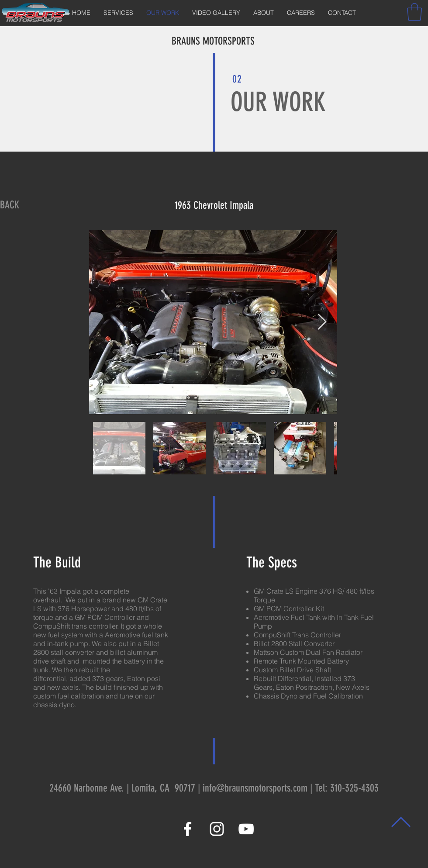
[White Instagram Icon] (217, 829)
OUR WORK (278, 102)
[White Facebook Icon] (188, 829)
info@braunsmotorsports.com (255, 788)
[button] (414, 12)
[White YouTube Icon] (246, 829)
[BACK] (10, 205)
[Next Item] (322, 322)
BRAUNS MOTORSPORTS (213, 41)
